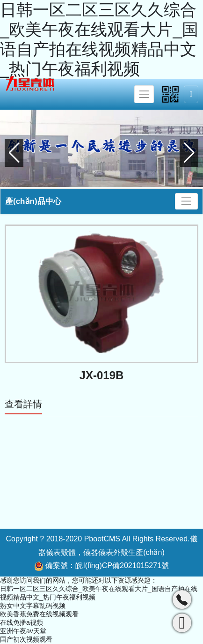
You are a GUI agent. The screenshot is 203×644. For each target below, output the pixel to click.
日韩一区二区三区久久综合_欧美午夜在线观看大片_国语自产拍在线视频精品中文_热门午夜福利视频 (99, 39)
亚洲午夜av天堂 (23, 631)
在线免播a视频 (22, 622)
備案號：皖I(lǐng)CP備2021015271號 (101, 566)
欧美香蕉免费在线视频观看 (39, 614)
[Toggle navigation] (144, 94)
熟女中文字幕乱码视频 (33, 606)
